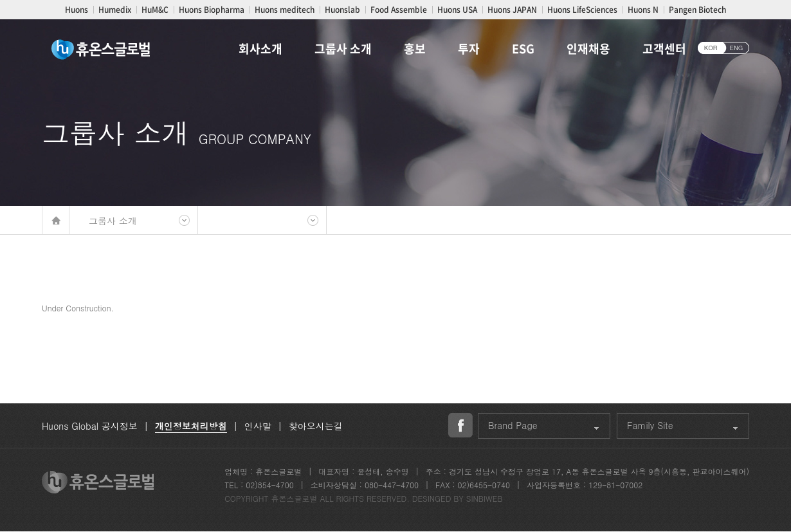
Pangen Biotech (697, 10)
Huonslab (342, 10)
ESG (523, 49)
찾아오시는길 (316, 426)
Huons (77, 10)
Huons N (643, 10)
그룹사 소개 (343, 49)
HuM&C (155, 10)
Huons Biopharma (212, 10)
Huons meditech (285, 10)
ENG (737, 48)
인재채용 (588, 49)
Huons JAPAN (512, 10)
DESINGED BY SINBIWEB (458, 498)
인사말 (258, 426)
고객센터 (664, 49)
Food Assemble (399, 10)
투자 (469, 49)
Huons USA (457, 10)
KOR (711, 48)
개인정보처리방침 (191, 426)
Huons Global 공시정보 (90, 426)
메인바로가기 (56, 220)
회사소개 (260, 49)
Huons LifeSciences (582, 10)
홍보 (415, 49)
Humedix (115, 10)
